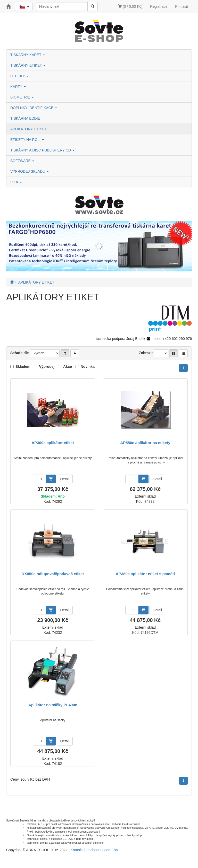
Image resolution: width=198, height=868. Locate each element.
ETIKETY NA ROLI (27, 140)
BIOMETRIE (22, 97)
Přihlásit (181, 6)
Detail (65, 479)
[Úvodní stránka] (12, 282)
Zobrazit (146, 353)
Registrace (159, 6)
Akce (67, 367)
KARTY (18, 87)
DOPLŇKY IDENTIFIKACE (34, 108)
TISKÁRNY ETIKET (28, 65)
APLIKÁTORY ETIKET (28, 129)
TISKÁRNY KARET (28, 55)
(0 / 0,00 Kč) (130, 6)
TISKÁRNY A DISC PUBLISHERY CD (42, 150)
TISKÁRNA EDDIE (25, 118)
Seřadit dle (20, 353)
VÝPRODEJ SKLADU (30, 171)
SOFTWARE (22, 161)
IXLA (16, 182)
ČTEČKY (19, 76)
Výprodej (47, 367)
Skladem (23, 367)
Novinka (88, 367)
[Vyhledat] (93, 6)
